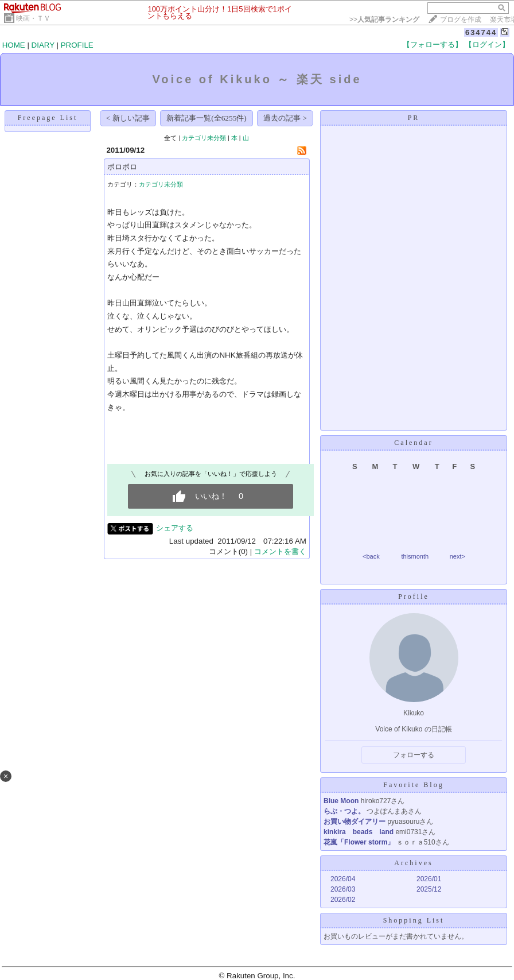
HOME (14, 45)
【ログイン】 (487, 44)
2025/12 (429, 889)
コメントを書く (280, 551)
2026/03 (343, 889)
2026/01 (429, 879)
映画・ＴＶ (33, 18)
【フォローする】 (433, 44)
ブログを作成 (461, 20)
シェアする (175, 528)
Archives (413, 863)
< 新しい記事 (128, 118)
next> (457, 556)
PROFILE (77, 45)
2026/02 (343, 900)
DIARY (43, 45)
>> (384, 20)
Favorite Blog (413, 785)
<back (371, 556)
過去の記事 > (285, 118)
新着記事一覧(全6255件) (207, 118)
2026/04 (343, 879)
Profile (414, 596)
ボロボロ (122, 167)
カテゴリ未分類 (204, 138)
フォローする (414, 755)
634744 (481, 32)
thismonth (415, 556)
